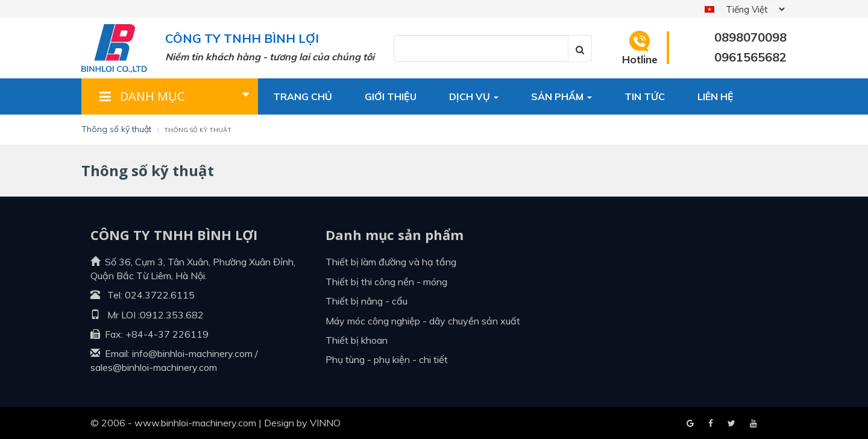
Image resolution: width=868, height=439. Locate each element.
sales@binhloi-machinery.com (154, 367)
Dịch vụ (474, 96)
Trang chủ (303, 96)
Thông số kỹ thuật (116, 129)
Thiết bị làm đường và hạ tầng (391, 262)
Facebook (690, 424)
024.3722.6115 (160, 295)
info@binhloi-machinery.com (192, 353)
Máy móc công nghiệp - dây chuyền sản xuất (423, 321)
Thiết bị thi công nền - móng (386, 282)
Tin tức (645, 96)
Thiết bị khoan (357, 340)
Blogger (753, 424)
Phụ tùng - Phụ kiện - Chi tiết (387, 359)
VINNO (325, 423)
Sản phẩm (561, 96)
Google (711, 424)
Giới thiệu (391, 96)
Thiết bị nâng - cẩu (366, 301)
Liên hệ (715, 96)
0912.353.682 (172, 315)
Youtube (731, 424)
